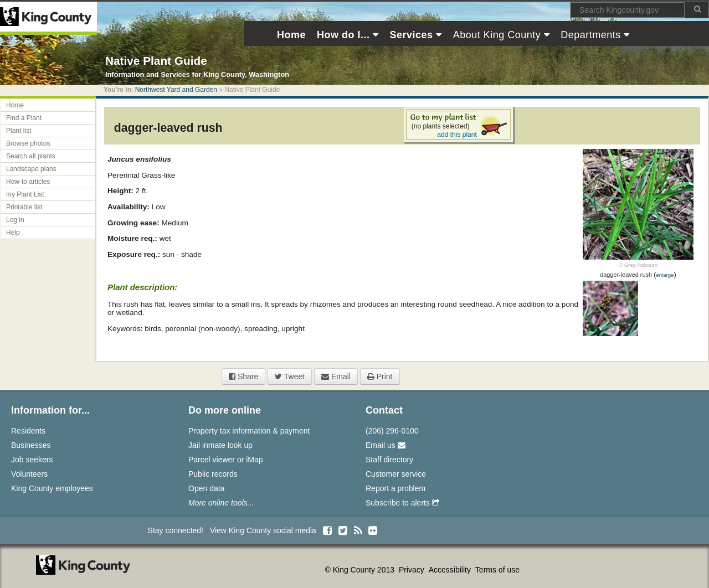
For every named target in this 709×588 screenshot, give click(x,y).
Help (13, 233)
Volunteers (29, 474)
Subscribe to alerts (402, 503)
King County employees (52, 488)
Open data (206, 488)
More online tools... (221, 503)
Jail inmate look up (220, 445)
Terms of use (497, 570)
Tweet (290, 376)
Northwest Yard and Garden (176, 90)
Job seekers (32, 460)
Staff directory (389, 460)
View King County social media (263, 530)
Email (336, 376)
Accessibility (451, 570)
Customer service (396, 474)
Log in (15, 220)
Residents (28, 431)
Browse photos (28, 143)
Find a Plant (24, 118)
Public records (213, 474)
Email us (386, 445)
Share (243, 376)
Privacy (413, 570)
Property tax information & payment (249, 431)
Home (15, 105)
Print (380, 376)
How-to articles (28, 182)
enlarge (665, 275)
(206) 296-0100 (392, 431)
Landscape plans (31, 169)
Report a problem (395, 488)
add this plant (457, 135)
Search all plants (31, 156)
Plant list (19, 131)
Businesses (31, 445)
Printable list (24, 207)
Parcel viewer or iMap (226, 460)
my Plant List (25, 194)
